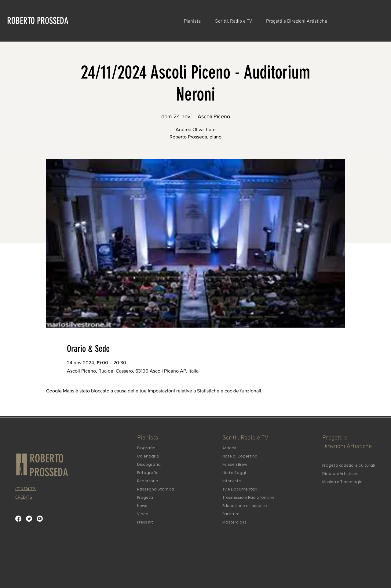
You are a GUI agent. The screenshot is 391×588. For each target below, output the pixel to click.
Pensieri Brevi (235, 464)
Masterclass (234, 522)
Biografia (146, 448)
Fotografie (148, 473)
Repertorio (148, 481)
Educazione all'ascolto (245, 506)
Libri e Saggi (234, 473)
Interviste (232, 481)
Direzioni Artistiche (340, 474)
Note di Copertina (240, 456)
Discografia (149, 464)
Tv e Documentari (240, 489)
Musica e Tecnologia (342, 482)
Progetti (145, 497)
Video (143, 514)
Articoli (229, 448)
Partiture (231, 514)
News (142, 506)
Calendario (148, 456)
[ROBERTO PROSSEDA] (39, 21)
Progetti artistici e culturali (349, 465)
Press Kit (145, 522)
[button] (195, 21)
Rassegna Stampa (156, 489)
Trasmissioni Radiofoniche (248, 497)
